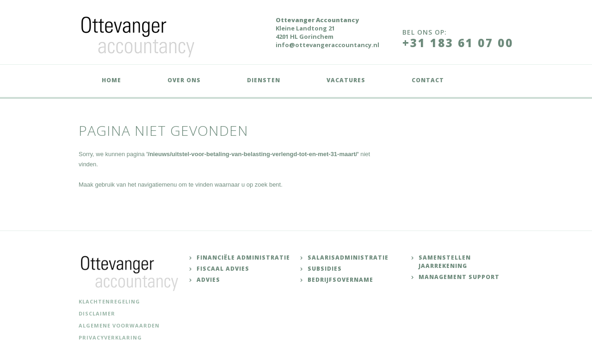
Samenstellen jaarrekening (445, 262)
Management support (459, 277)
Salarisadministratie (348, 258)
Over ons (184, 80)
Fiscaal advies (223, 269)
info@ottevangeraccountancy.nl (327, 45)
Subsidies (325, 269)
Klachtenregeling (109, 301)
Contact (428, 80)
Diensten (264, 80)
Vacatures (346, 80)
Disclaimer (97, 313)
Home (111, 80)
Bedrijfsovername (340, 280)
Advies (208, 280)
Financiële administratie (243, 258)
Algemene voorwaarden (119, 325)
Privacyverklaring (110, 337)
